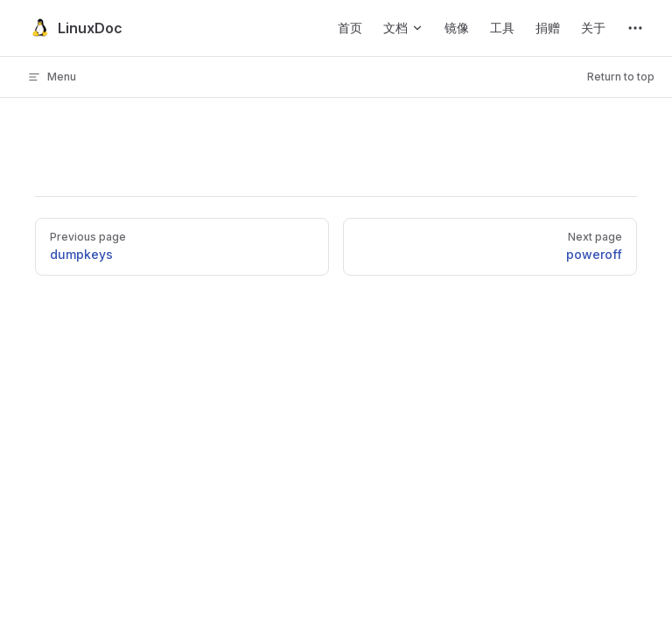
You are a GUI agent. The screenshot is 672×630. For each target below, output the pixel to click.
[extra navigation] (635, 28)
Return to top (621, 77)
